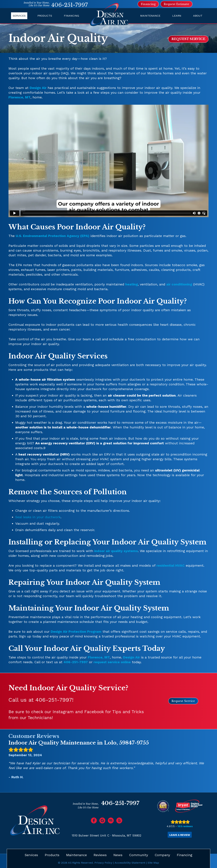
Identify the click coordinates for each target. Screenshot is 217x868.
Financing (71, 16)
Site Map (153, 863)
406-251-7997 (70, 5)
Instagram (63, 712)
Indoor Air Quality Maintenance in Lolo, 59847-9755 (79, 743)
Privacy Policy (103, 863)
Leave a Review (180, 835)
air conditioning (179, 284)
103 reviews (185, 826)
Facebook (94, 712)
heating (132, 284)
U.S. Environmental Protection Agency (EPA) (53, 236)
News (118, 855)
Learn (177, 16)
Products (45, 16)
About (198, 16)
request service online (112, 662)
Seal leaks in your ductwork (38, 517)
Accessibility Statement (130, 863)
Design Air (38, 88)
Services (19, 16)
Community (139, 855)
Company (162, 855)
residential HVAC (171, 565)
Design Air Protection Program (76, 632)
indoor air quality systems (116, 551)
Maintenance (150, 16)
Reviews (100, 855)
